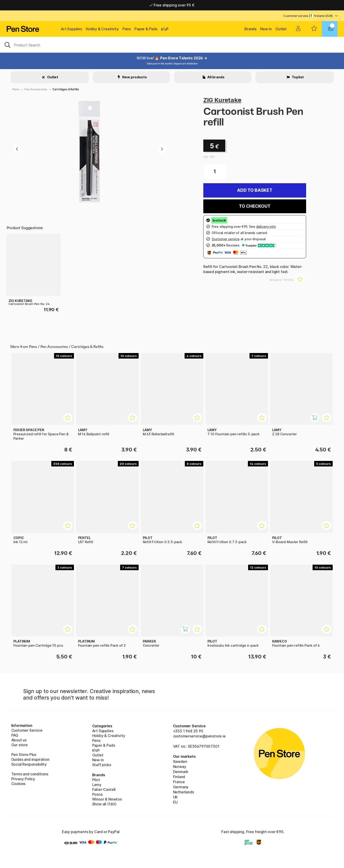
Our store (20, 745)
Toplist (298, 77)
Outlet (281, 29)
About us (19, 740)
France (179, 782)
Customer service (296, 16)
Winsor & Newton (107, 799)
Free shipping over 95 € (172, 5)
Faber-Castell (104, 789)
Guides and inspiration (30, 759)
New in (266, 29)
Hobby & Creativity (102, 29)
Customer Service (27, 730)
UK (175, 797)
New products (134, 77)
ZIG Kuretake (222, 100)
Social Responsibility (29, 764)
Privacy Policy (23, 779)
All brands (215, 77)
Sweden (180, 761)
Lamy (97, 785)
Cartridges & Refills (66, 89)
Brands (250, 29)
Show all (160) (104, 804)
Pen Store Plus (24, 755)
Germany (181, 787)
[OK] (172, 45)
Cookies (18, 784)
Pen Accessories (36, 89)
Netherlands (184, 792)
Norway (180, 767)
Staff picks (102, 765)
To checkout (255, 206)
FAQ (15, 735)
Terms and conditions (30, 774)
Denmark (181, 772)
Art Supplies (71, 29)
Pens (127, 29)
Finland (179, 777)
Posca (97, 794)
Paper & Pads (146, 29)
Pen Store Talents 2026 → (184, 58)
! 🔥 (157, 58)
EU (175, 802)
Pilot (96, 780)
